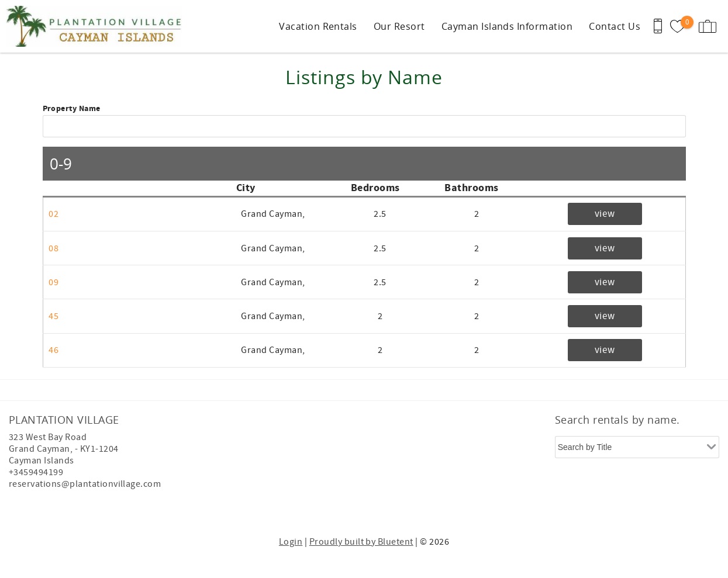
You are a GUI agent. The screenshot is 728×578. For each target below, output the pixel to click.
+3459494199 (36, 472)
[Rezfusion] (109, 508)
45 (54, 316)
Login (291, 542)
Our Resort (399, 26)
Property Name (72, 109)
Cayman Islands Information (507, 26)
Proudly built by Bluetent (361, 542)
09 (54, 282)
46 (54, 350)
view (605, 214)
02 (54, 214)
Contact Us (615, 26)
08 (54, 248)
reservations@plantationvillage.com (85, 484)
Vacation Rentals (318, 26)
